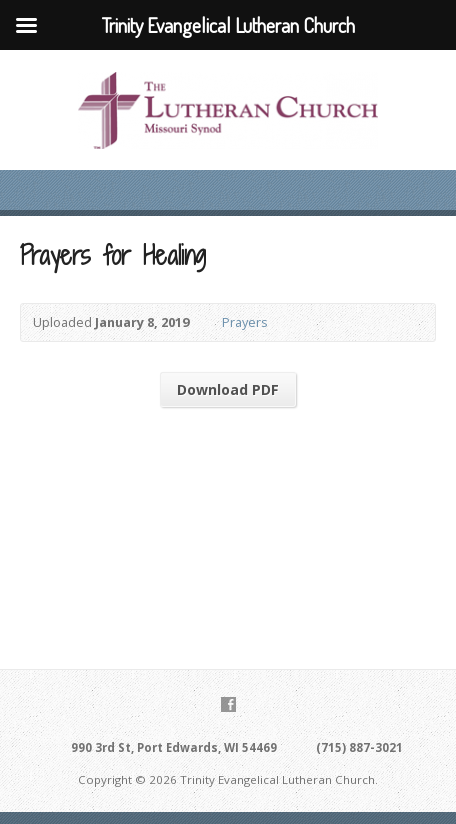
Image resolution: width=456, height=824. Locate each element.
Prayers (245, 322)
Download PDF (228, 389)
